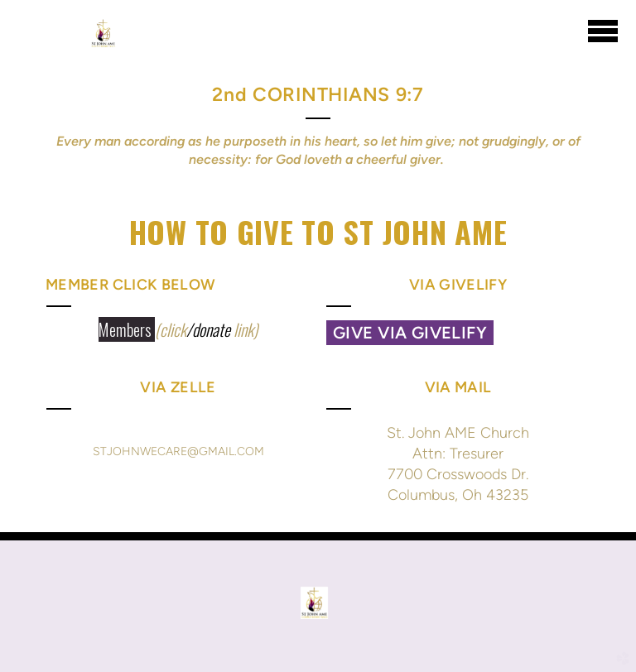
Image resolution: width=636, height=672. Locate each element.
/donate (208, 329)
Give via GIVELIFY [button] (410, 333)
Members (127, 329)
